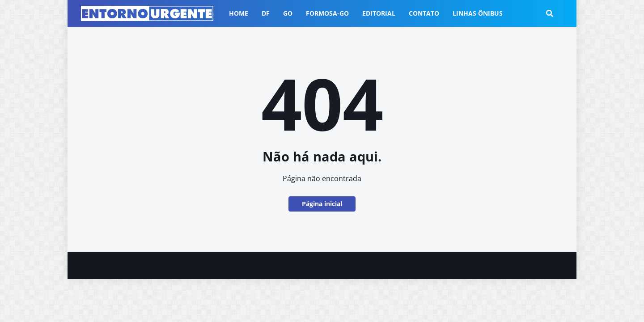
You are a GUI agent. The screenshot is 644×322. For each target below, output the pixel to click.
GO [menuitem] (288, 13)
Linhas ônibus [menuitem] (478, 13)
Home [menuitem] (239, 13)
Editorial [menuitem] (379, 13)
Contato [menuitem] (424, 13)
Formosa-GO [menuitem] (327, 13)
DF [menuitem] (266, 13)
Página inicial (322, 204)
